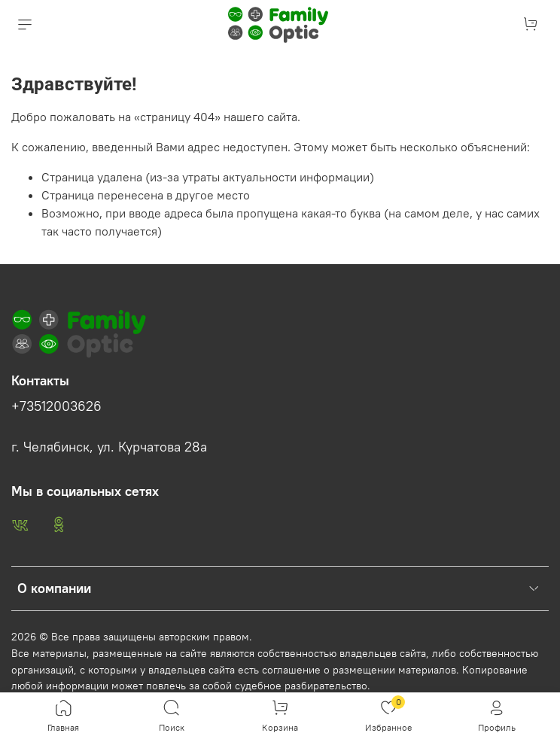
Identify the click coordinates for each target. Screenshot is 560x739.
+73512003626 (56, 406)
